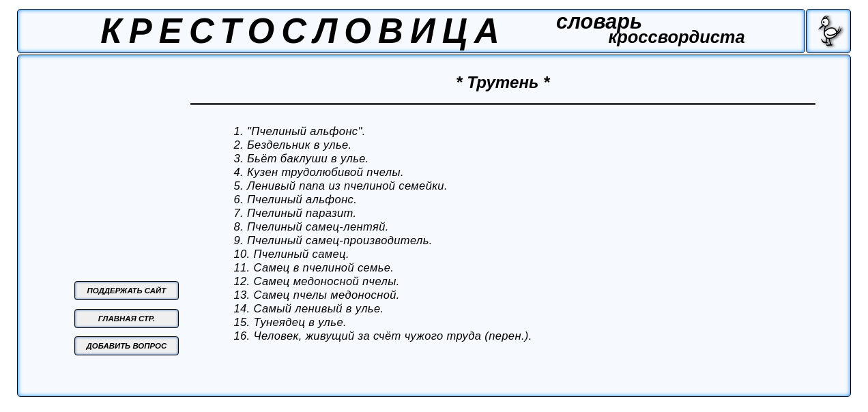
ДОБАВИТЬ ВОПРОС (127, 346)
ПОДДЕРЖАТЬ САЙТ (127, 291)
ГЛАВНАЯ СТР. (127, 319)
